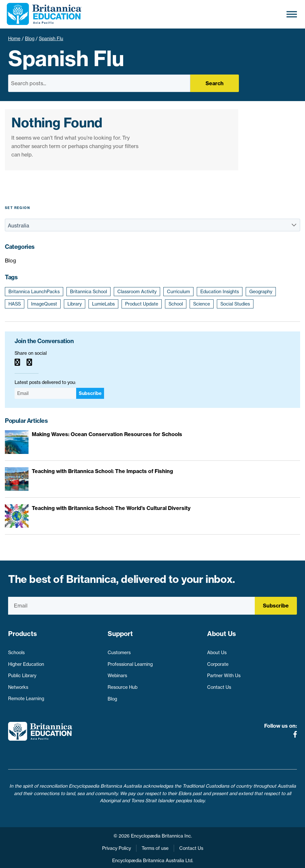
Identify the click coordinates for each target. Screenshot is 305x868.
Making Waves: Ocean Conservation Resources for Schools (107, 434)
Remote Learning (26, 696)
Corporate (218, 661)
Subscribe (90, 393)
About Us (217, 650)
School (176, 304)
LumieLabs (103, 304)
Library (75, 304)
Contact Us (219, 684)
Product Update (142, 304)
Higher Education (26, 661)
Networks (18, 684)
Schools (16, 650)
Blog (30, 39)
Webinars (117, 673)
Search (215, 83)
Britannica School (88, 292)
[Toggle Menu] (292, 14)
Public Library (22, 673)
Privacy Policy (117, 841)
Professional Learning (130, 661)
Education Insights (220, 292)
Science (202, 304)
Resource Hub (123, 684)
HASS (15, 304)
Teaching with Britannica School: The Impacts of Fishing (102, 471)
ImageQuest (44, 304)
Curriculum (178, 292)
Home (14, 39)
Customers (119, 650)
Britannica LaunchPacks (34, 292)
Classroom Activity (137, 292)
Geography (261, 292)
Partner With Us (224, 673)
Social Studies (235, 304)
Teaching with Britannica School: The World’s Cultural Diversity (111, 508)
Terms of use (155, 841)
